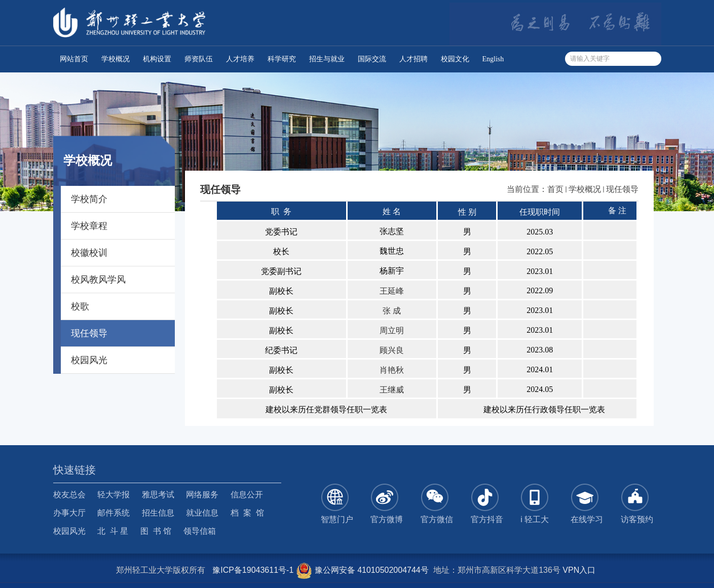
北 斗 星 (113, 531)
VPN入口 (579, 570)
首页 (555, 189)
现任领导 (622, 189)
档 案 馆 (247, 513)
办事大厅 (69, 513)
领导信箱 (200, 531)
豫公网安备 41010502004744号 (362, 570)
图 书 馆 (156, 531)
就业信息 (202, 513)
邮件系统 (114, 513)
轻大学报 (114, 495)
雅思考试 (158, 495)
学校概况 (585, 189)
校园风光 (69, 531)
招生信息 (158, 513)
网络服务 (202, 495)
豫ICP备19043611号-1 (253, 570)
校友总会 (69, 495)
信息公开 (247, 495)
